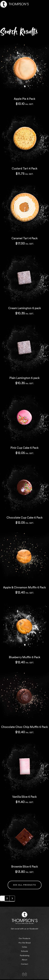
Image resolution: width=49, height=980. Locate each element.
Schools (24, 951)
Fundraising (25, 956)
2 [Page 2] (7, 898)
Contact (24, 964)
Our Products (24, 938)
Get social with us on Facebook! (24, 929)
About (24, 960)
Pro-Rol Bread (25, 943)
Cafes (24, 947)
